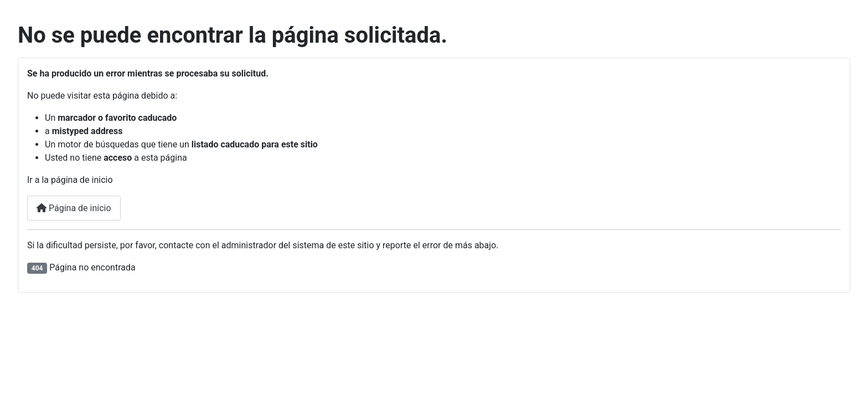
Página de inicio (74, 208)
